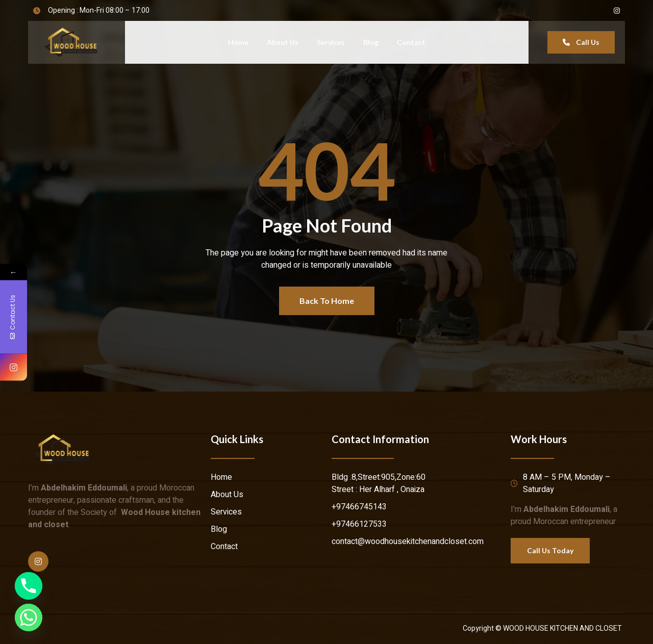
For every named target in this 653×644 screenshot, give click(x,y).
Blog (371, 42)
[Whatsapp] (29, 617)
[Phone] (29, 586)
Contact (411, 42)
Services (331, 42)
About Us (283, 42)
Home (238, 42)
